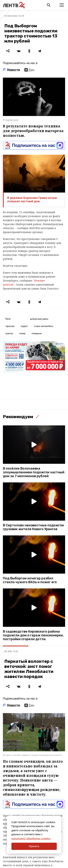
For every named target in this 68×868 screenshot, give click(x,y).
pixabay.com (12, 120)
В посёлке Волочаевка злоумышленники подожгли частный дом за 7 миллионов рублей (34, 472)
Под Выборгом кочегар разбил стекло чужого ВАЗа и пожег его (30, 580)
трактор (9, 333)
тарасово (10, 326)
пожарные (37, 333)
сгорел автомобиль (44, 326)
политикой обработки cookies (31, 838)
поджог (24, 326)
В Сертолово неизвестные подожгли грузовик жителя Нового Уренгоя (33, 527)
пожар (22, 333)
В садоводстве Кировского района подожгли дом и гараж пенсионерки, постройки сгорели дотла (33, 635)
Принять (34, 846)
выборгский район (39, 319)
